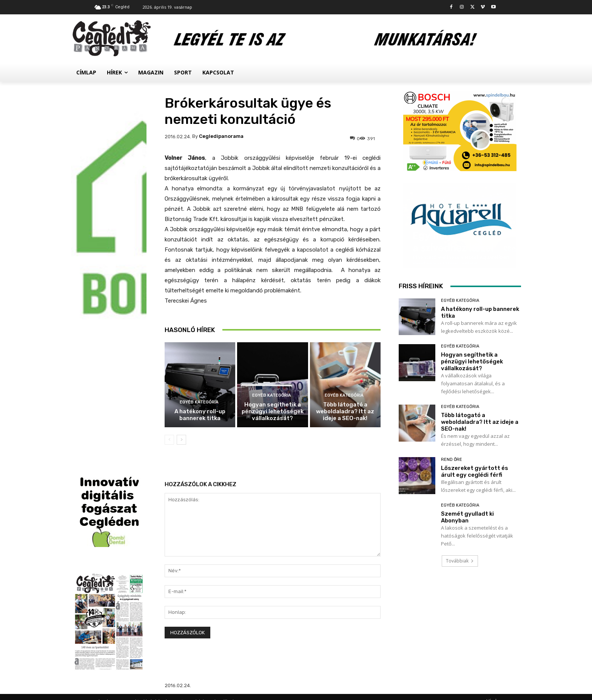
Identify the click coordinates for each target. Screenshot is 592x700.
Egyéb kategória (199, 402)
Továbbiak (460, 561)
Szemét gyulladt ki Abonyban (467, 517)
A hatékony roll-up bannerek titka (200, 415)
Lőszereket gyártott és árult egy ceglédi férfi (475, 471)
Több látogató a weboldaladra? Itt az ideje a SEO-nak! (345, 411)
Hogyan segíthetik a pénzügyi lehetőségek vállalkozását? (273, 411)
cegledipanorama (221, 136)
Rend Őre (452, 460)
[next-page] (181, 440)
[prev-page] (169, 440)
